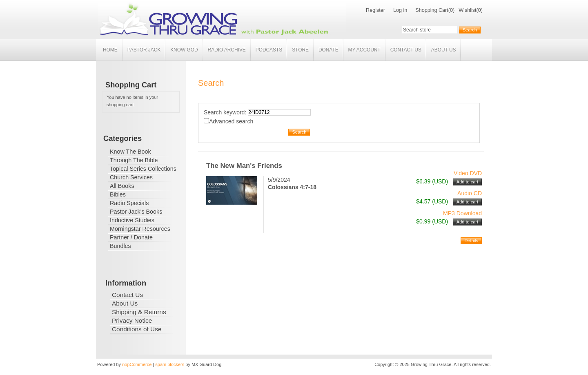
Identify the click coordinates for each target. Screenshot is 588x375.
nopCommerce (137, 364)
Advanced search (231, 121)
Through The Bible (134, 160)
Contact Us (406, 50)
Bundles (120, 246)
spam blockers (170, 364)
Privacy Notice (132, 320)
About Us (444, 50)
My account (364, 50)
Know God (184, 50)
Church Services (131, 177)
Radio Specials (129, 203)
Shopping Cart (432, 10)
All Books (122, 186)
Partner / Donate (131, 237)
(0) (451, 10)
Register (375, 10)
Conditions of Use (137, 329)
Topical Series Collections (143, 169)
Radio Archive (227, 50)
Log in (400, 10)
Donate (329, 50)
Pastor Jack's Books (136, 212)
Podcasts (269, 50)
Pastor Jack (144, 50)
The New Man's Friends (244, 166)
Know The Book (130, 152)
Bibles (118, 194)
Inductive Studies (132, 220)
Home (110, 50)
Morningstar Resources (140, 229)
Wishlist (467, 10)
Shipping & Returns (139, 312)
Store (300, 50)
